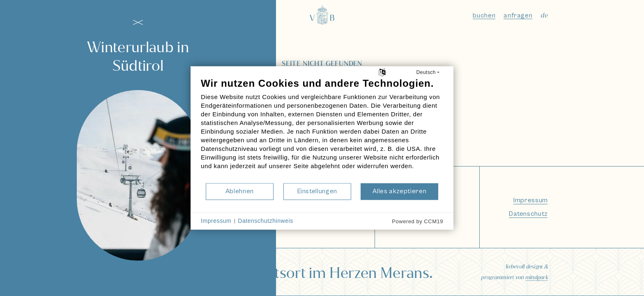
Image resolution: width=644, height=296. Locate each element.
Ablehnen (240, 191)
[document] (322, 130)
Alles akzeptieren (399, 191)
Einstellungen (317, 191)
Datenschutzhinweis (266, 221)
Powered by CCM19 (417, 221)
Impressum (216, 221)
